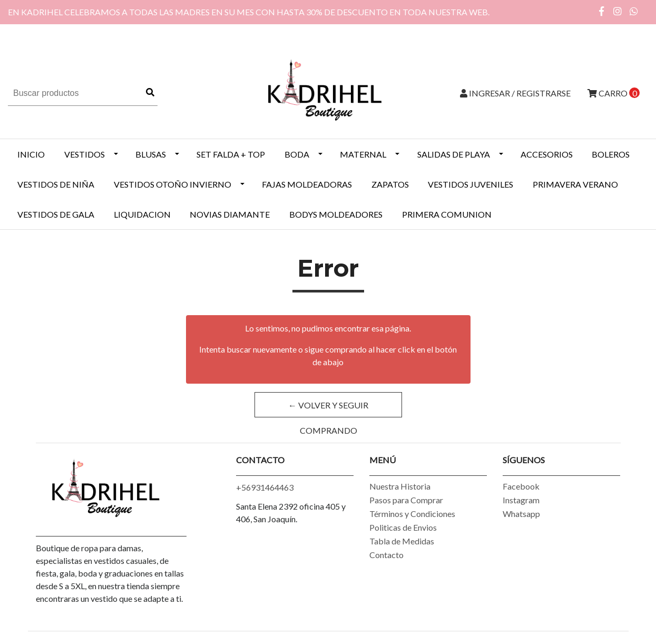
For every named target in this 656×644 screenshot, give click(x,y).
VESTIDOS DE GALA (56, 214)
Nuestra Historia (400, 486)
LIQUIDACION (142, 214)
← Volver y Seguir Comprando (328, 409)
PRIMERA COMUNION (447, 214)
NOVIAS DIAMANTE (230, 214)
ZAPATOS (390, 184)
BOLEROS (611, 154)
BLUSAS (151, 154)
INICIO (31, 154)
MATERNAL (363, 154)
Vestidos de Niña (56, 184)
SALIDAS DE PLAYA (454, 154)
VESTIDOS (85, 154)
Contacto (386, 555)
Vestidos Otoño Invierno (173, 184)
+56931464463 (265, 487)
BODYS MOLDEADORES (336, 214)
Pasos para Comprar (406, 500)
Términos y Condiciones (412, 514)
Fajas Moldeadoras (307, 184)
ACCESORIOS (547, 154)
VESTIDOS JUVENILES (471, 184)
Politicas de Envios (403, 527)
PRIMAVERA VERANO (575, 184)
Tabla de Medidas (402, 541)
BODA (297, 154)
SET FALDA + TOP (231, 154)
